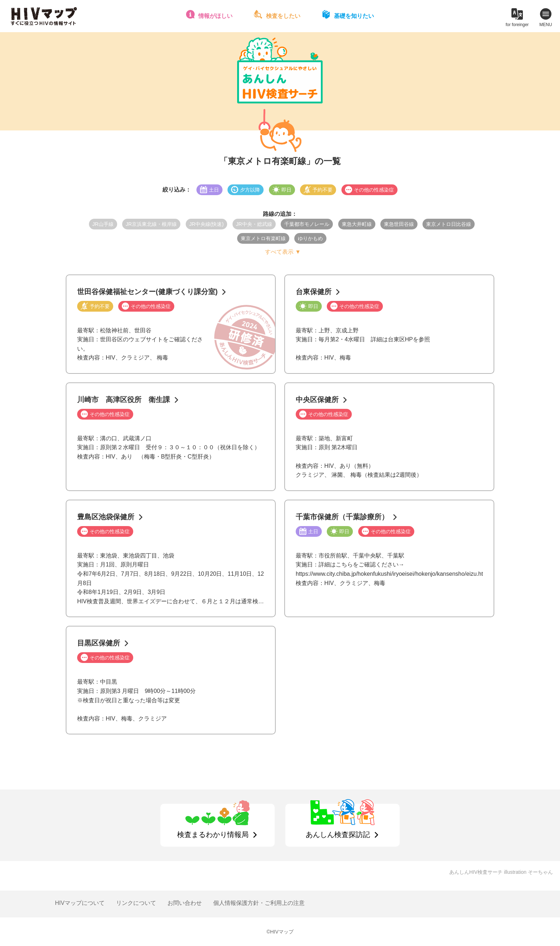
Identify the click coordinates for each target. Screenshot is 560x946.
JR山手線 (103, 224)
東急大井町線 (357, 224)
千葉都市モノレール (307, 224)
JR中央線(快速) (206, 224)
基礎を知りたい (354, 16)
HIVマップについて (80, 903)
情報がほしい (215, 16)
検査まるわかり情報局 (213, 834)
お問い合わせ (185, 903)
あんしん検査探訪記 (338, 834)
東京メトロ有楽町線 (263, 238)
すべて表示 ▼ (283, 252)
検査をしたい (283, 16)
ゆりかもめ (310, 238)
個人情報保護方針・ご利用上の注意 (259, 903)
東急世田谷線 (399, 224)
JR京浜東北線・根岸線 (151, 224)
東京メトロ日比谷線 (449, 224)
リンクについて (136, 903)
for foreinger (517, 25)
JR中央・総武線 (254, 224)
